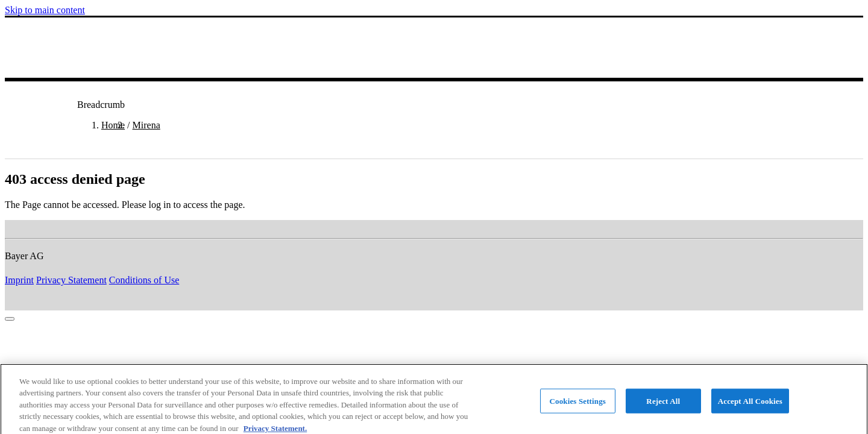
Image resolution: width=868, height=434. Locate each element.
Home (113, 125)
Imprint (19, 280)
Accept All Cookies (750, 405)
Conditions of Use (144, 280)
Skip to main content (45, 10)
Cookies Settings (578, 405)
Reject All (663, 405)
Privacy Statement (71, 280)
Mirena (146, 125)
